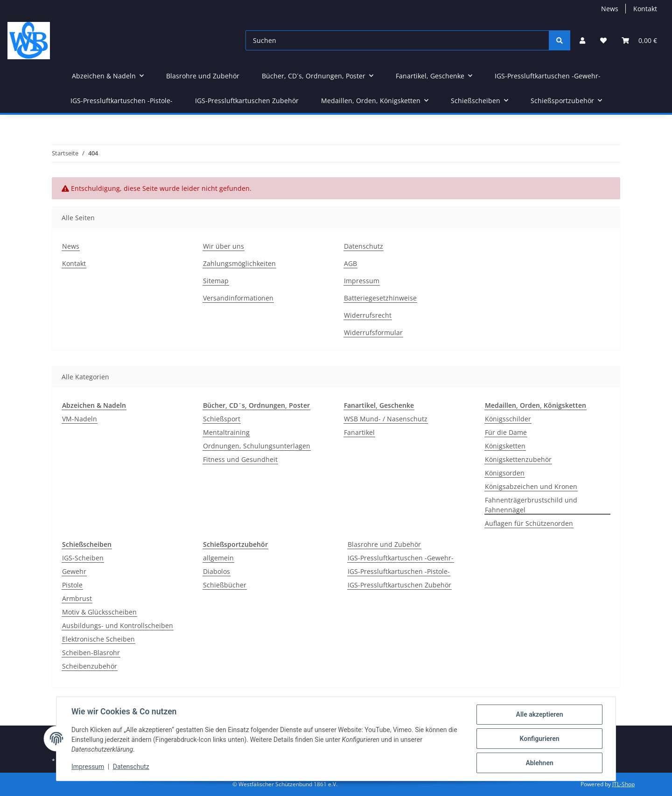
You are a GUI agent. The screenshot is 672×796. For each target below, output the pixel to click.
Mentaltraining (226, 432)
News (610, 9)
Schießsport (222, 419)
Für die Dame (506, 432)
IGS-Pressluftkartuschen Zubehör (399, 585)
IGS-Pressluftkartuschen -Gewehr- (401, 558)
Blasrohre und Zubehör (384, 544)
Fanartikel (359, 432)
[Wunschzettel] (603, 40)
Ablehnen (539, 763)
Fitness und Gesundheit (240, 459)
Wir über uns (224, 246)
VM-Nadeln (80, 419)
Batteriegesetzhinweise (380, 298)
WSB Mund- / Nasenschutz (386, 419)
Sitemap (216, 281)
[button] (582, 40)
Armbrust (77, 598)
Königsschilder (508, 419)
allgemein (218, 558)
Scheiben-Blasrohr (91, 653)
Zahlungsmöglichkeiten (239, 263)
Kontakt (645, 9)
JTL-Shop (623, 784)
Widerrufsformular (373, 332)
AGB (350, 263)
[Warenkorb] (639, 40)
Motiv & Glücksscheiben (99, 612)
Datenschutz (364, 246)
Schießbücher (225, 585)
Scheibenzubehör (90, 666)
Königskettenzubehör (518, 459)
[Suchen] (397, 40)
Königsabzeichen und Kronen (531, 486)
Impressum (362, 281)
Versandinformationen (238, 298)
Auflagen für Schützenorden (529, 523)
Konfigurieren (539, 739)
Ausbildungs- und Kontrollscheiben (118, 625)
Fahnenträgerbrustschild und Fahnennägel (531, 505)
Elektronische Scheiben (98, 639)
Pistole (72, 585)
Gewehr (74, 571)
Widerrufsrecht (368, 315)
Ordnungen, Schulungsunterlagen (257, 446)
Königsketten (505, 446)
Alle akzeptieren (539, 714)
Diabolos (217, 571)
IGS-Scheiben (83, 558)
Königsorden (505, 473)
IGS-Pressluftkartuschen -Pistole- (399, 571)
